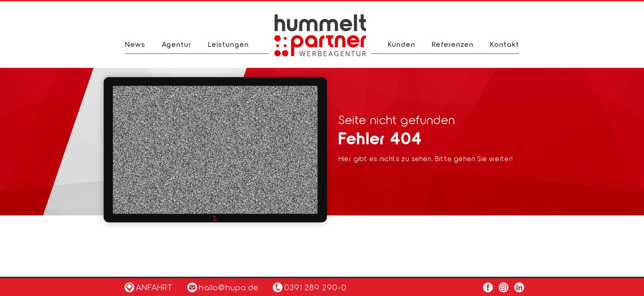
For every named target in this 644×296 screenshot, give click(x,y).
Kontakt (505, 44)
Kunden (401, 44)
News (135, 44)
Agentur (177, 44)
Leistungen (228, 44)
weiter (500, 158)
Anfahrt (149, 287)
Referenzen (453, 44)
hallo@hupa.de (223, 287)
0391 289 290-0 (315, 287)
